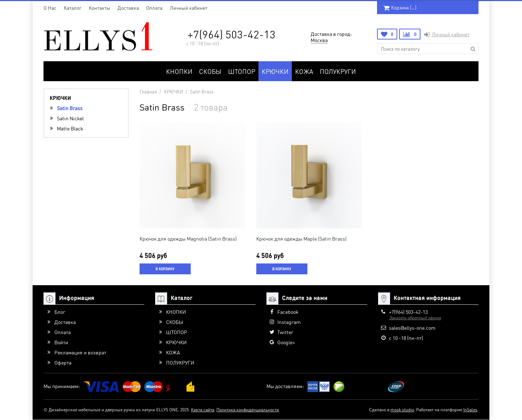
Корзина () (400, 7)
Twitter (285, 332)
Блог (60, 312)
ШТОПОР (242, 71)
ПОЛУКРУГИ (338, 71)
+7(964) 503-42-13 (231, 34)
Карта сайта (203, 410)
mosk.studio (402, 410)
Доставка (128, 8)
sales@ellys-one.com (412, 328)
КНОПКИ (179, 71)
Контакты (100, 8)
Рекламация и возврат (80, 352)
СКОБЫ (210, 71)
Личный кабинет (188, 8)
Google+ (286, 342)
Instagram (289, 322)
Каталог (73, 8)
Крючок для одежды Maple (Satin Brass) (301, 238)
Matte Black (70, 128)
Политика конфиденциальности (248, 410)
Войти (61, 342)
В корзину (165, 269)
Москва (319, 40)
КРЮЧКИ (275, 71)
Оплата (154, 8)
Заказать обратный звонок (415, 318)
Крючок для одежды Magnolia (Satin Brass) (188, 238)
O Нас (50, 8)
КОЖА (304, 71)
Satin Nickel (70, 118)
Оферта (63, 362)
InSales (470, 410)
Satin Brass (70, 108)
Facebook (288, 312)
